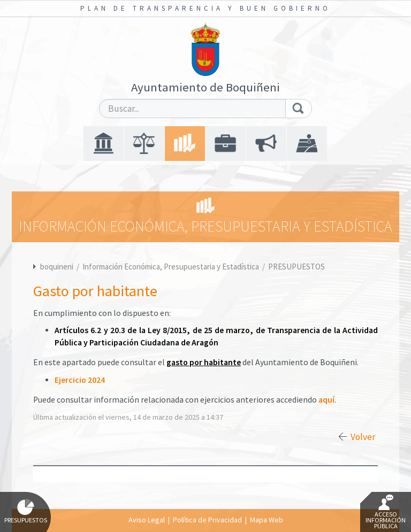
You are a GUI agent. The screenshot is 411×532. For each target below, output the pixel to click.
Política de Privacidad (207, 520)
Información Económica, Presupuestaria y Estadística (172, 267)
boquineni (57, 267)
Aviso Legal (147, 520)
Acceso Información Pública (386, 512)
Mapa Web (267, 520)
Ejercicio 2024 (80, 380)
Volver (363, 437)
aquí (326, 400)
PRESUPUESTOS (296, 267)
